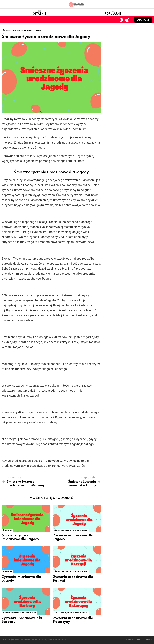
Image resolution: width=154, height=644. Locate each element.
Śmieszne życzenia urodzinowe (71, 530)
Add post (143, 21)
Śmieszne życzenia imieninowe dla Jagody (20, 537)
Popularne (113, 12)
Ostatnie (39, 12)
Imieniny (7, 530)
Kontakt (148, 640)
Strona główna (133, 640)
